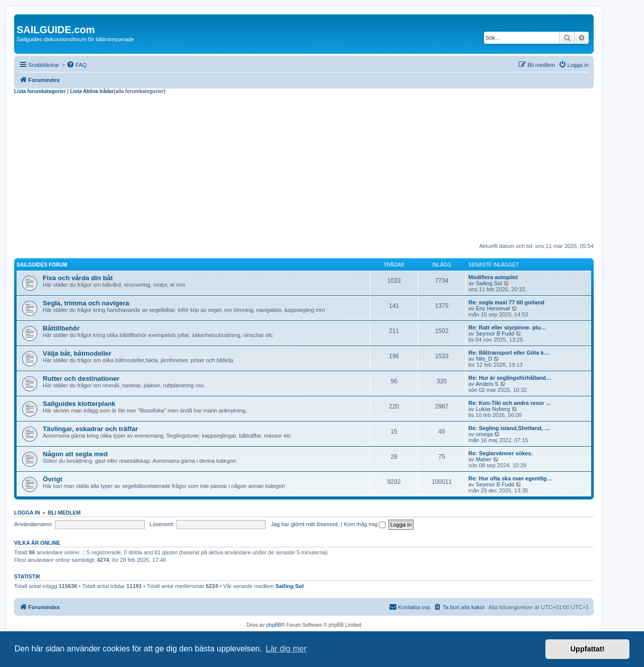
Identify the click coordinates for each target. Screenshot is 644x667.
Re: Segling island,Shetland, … (509, 428)
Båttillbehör (61, 328)
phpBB (274, 625)
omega (485, 434)
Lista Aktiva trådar (92, 91)
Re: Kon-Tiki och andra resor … (510, 403)
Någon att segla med (75, 454)
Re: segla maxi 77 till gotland (506, 302)
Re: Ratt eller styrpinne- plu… (507, 327)
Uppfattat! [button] (588, 649)
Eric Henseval (493, 308)
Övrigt (53, 479)
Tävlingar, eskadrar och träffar (90, 429)
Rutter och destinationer (81, 379)
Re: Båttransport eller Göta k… (509, 353)
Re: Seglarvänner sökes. (501, 453)
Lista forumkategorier (40, 91)
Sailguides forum (42, 265)
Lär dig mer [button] (286, 649)
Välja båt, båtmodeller (77, 353)
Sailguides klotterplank (79, 404)
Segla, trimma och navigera (86, 303)
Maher (484, 459)
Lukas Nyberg (493, 409)
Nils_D (484, 359)
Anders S (487, 384)
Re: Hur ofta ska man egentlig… (510, 478)
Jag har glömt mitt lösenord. (305, 524)
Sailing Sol (489, 283)
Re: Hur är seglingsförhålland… (510, 378)
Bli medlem (64, 513)
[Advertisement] (304, 170)
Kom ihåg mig (365, 524)
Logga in (27, 513)
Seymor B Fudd (495, 333)
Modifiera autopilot (493, 277)
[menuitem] (76, 65)
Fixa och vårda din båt (78, 278)
